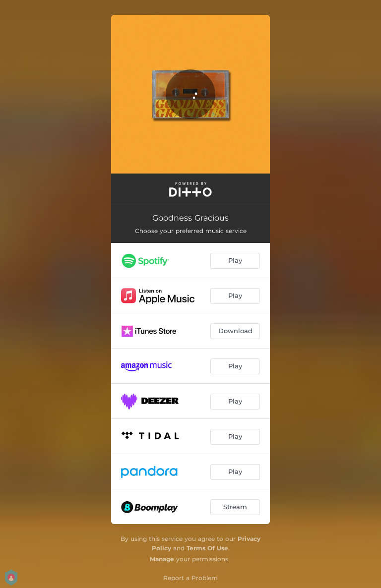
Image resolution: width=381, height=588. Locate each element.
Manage (162, 559)
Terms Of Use (207, 548)
